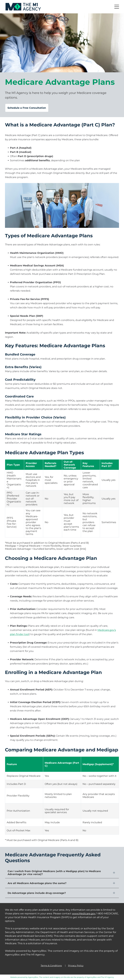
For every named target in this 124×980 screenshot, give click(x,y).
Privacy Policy (76, 966)
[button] (117, 7)
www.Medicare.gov (84, 914)
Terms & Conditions (51, 966)
